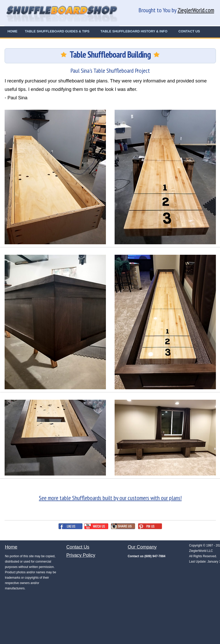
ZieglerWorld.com (196, 10)
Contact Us (78, 547)
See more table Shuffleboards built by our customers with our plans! (110, 498)
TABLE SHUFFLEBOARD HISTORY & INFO (134, 31)
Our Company (142, 547)
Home (11, 547)
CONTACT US (189, 31)
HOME (12, 31)
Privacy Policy (81, 555)
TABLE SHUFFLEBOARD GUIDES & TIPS (57, 31)
